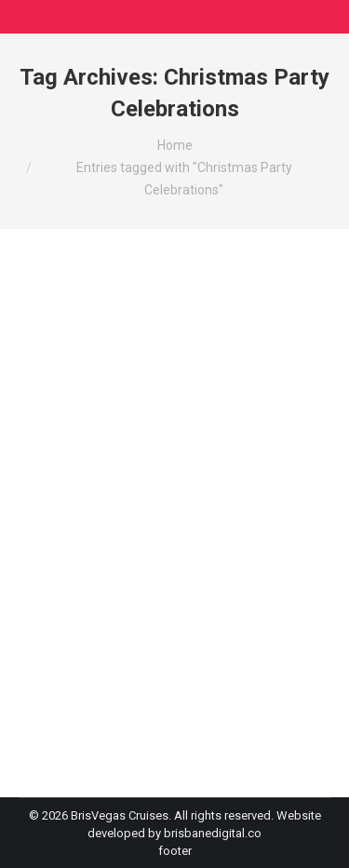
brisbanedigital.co (213, 833)
